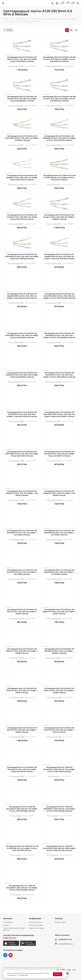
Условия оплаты (35, 922)
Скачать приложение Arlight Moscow (14, 929)
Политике (24, 975)
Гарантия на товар (36, 928)
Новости (6, 925)
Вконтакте (5, 955)
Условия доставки (36, 925)
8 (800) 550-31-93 (65, 939)
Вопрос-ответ (60, 922)
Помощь (59, 918)
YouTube (11, 955)
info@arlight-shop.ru (66, 944)
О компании (8, 922)
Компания (8, 918)
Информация (35, 918)
